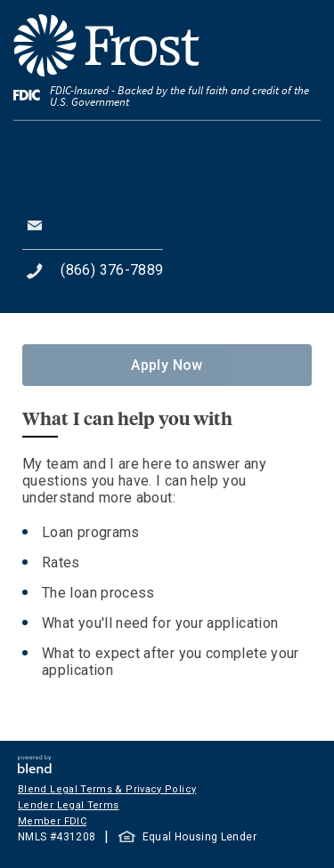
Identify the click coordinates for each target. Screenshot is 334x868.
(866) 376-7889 (112, 270)
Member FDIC (52, 821)
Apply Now (167, 365)
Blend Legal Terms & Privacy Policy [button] (107, 789)
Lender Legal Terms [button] (68, 805)
